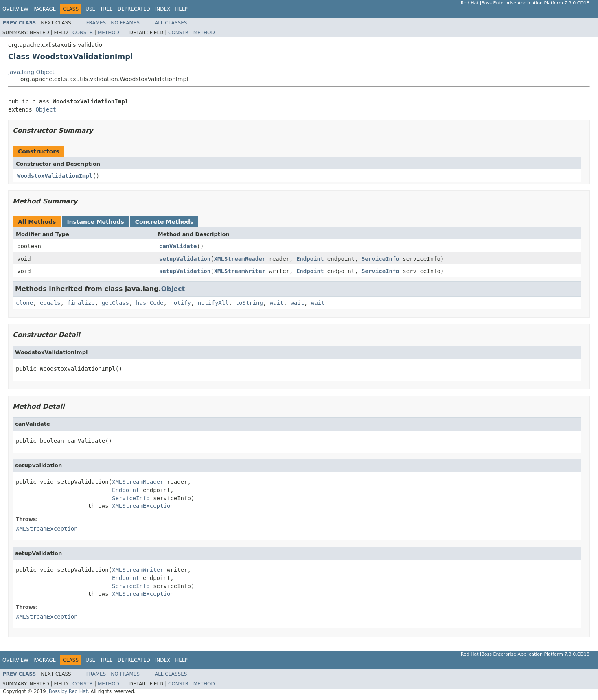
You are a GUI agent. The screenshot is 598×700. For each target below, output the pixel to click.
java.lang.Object (31, 72)
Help (181, 9)
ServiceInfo (380, 259)
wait (277, 303)
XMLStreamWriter (240, 271)
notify (181, 303)
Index (163, 9)
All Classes (171, 23)
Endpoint (310, 259)
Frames (96, 23)
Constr (83, 33)
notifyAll (213, 303)
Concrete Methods (164, 222)
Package (45, 9)
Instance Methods (95, 222)
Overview (15, 9)
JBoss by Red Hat (67, 691)
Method (108, 33)
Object (46, 109)
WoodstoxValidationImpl (55, 176)
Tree (106, 9)
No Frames (125, 23)
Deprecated (134, 9)
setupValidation (185, 259)
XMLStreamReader (240, 259)
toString (249, 303)
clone (24, 303)
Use (90, 9)
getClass (115, 303)
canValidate (178, 246)
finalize (81, 303)
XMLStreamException (143, 506)
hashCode (150, 303)
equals (50, 303)
